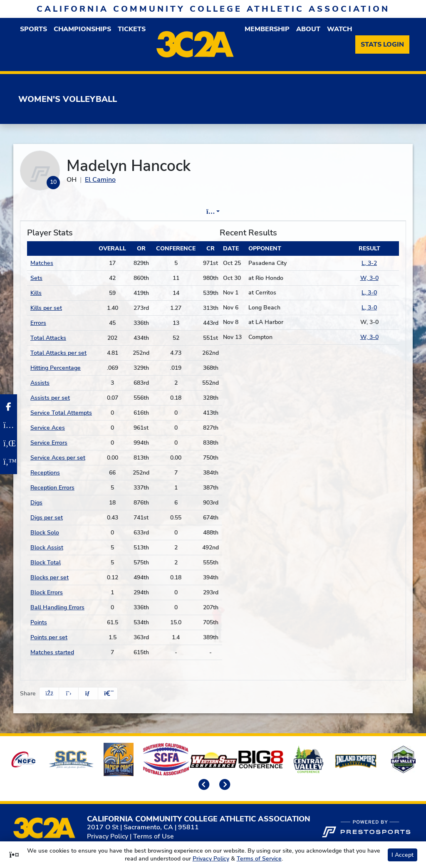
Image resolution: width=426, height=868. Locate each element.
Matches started (52, 652)
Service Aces (48, 428)
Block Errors (47, 592)
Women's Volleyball (68, 99)
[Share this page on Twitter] (69, 694)
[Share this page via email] (88, 694)
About (308, 29)
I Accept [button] (402, 855)
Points (39, 622)
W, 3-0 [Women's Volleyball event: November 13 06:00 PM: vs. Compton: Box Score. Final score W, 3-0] (369, 337)
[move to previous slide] (203, 785)
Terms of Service (259, 859)
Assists (40, 383)
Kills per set (46, 308)
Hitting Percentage (56, 368)
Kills (36, 293)
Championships (82, 29)
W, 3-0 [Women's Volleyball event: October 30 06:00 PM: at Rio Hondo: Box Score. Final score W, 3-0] (369, 278)
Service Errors (49, 443)
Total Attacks (48, 338)
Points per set (49, 637)
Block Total (46, 563)
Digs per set (47, 518)
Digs (36, 503)
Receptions (45, 473)
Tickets (132, 29)
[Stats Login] (382, 45)
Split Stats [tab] (300, 212)
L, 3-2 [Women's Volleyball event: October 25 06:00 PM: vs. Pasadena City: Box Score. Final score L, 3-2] (369, 263)
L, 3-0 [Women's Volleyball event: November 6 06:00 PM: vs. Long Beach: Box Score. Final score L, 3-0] (369, 308)
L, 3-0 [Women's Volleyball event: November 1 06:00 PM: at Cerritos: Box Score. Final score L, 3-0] (369, 293)
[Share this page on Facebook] (49, 694)
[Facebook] (9, 407)
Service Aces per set (58, 458)
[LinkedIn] (9, 443)
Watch (339, 29)
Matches (42, 263)
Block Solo (45, 533)
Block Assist (47, 548)
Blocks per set (50, 577)
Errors (38, 323)
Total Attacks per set (58, 353)
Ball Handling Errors (57, 607)
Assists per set (50, 398)
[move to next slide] (223, 785)
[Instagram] (9, 425)
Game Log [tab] (190, 212)
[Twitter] (9, 462)
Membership (267, 29)
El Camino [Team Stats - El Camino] (100, 180)
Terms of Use (154, 836)
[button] (108, 694)
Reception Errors (52, 488)
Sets (36, 278)
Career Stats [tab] (245, 212)
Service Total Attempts (61, 413)
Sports (33, 29)
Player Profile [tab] (132, 212)
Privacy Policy (108, 836)
